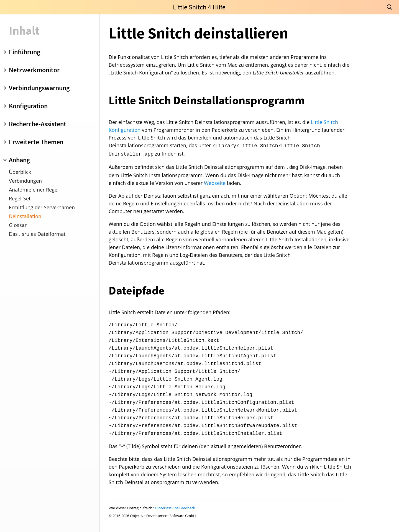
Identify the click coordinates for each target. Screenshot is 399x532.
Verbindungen (25, 181)
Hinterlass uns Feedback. (175, 508)
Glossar (18, 225)
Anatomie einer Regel (34, 190)
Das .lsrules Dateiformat (37, 234)
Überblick (20, 172)
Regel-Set (20, 198)
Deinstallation (25, 216)
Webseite (215, 183)
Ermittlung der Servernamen (42, 207)
